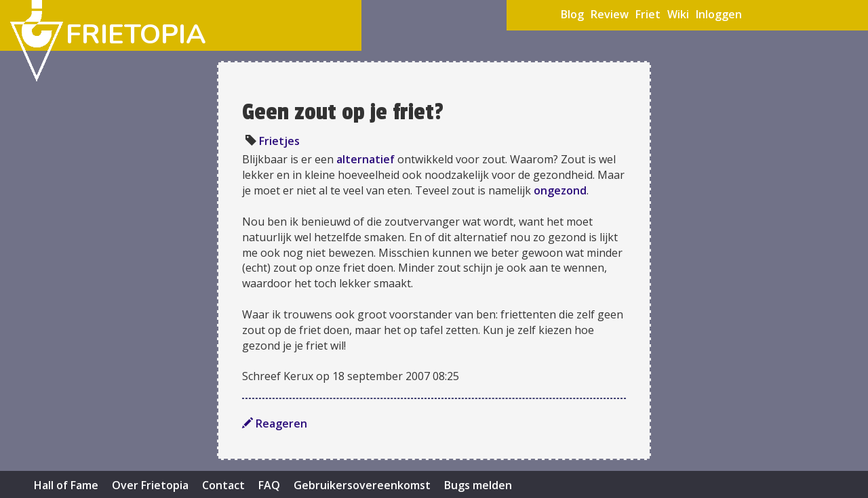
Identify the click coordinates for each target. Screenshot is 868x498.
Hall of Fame (66, 485)
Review (610, 14)
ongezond (560, 190)
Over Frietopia (150, 485)
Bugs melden (478, 485)
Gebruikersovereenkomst (362, 485)
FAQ (269, 485)
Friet (648, 14)
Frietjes (279, 141)
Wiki (678, 14)
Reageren (275, 423)
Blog (572, 14)
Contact (223, 485)
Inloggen (719, 14)
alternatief (366, 159)
